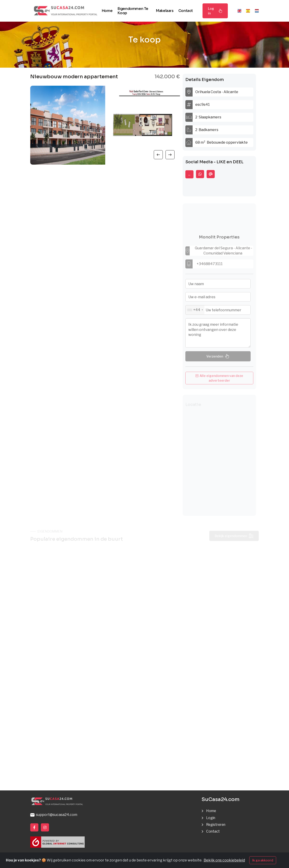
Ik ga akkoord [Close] (263, 860)
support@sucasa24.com (54, 815)
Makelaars (165, 11)
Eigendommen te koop (133, 11)
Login (211, 818)
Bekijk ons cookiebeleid (224, 860)
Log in (215, 11)
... (189, 174)
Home (107, 11)
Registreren (217, 825)
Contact (186, 11)
